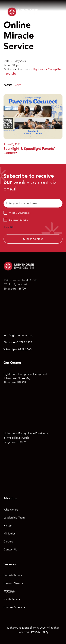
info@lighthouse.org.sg (18, 335)
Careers (8, 542)
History (8, 526)
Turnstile (9, 227)
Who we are (11, 510)
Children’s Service (15, 607)
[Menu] (56, 12)
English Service (13, 575)
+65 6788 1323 (23, 342)
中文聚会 (9, 591)
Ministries (10, 534)
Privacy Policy (40, 632)
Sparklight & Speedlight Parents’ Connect (29, 151)
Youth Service (12, 599)
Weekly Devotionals (20, 213)
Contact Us (10, 550)
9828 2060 (25, 350)
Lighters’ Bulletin (18, 220)
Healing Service (13, 583)
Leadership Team (14, 518)
